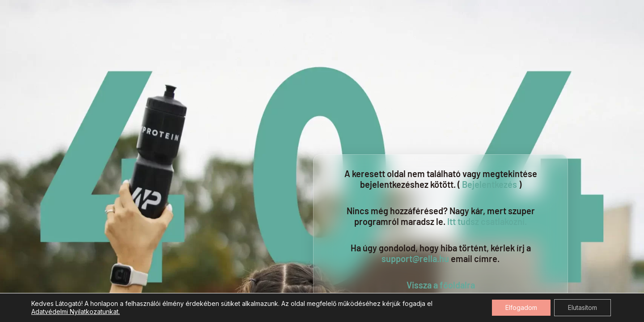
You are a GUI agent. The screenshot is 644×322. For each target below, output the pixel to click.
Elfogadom (521, 307)
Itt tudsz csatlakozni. (487, 221)
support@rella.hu (415, 258)
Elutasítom (583, 307)
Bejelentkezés (489, 184)
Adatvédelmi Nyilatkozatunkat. (76, 311)
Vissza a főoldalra (441, 285)
